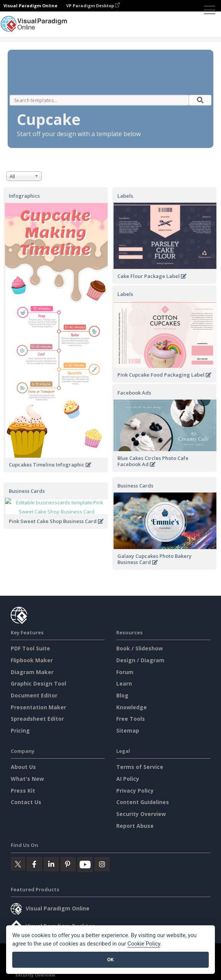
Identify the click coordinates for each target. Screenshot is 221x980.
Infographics (24, 196)
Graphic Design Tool (38, 683)
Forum (125, 672)
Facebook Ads (134, 393)
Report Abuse (135, 826)
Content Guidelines (143, 802)
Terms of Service (140, 767)
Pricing (20, 731)
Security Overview (141, 814)
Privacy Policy (135, 791)
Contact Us (26, 802)
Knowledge (132, 707)
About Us (23, 767)
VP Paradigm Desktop (93, 6)
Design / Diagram (140, 660)
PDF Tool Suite (30, 648)
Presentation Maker (38, 707)
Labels (125, 196)
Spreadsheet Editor (37, 719)
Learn (124, 683)
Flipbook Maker (32, 660)
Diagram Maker (32, 672)
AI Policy (128, 779)
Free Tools (131, 719)
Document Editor (34, 695)
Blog (122, 695)
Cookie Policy (144, 944)
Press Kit (23, 791)
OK (110, 960)
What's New (27, 779)
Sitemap (128, 731)
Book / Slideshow (140, 648)
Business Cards (135, 486)
